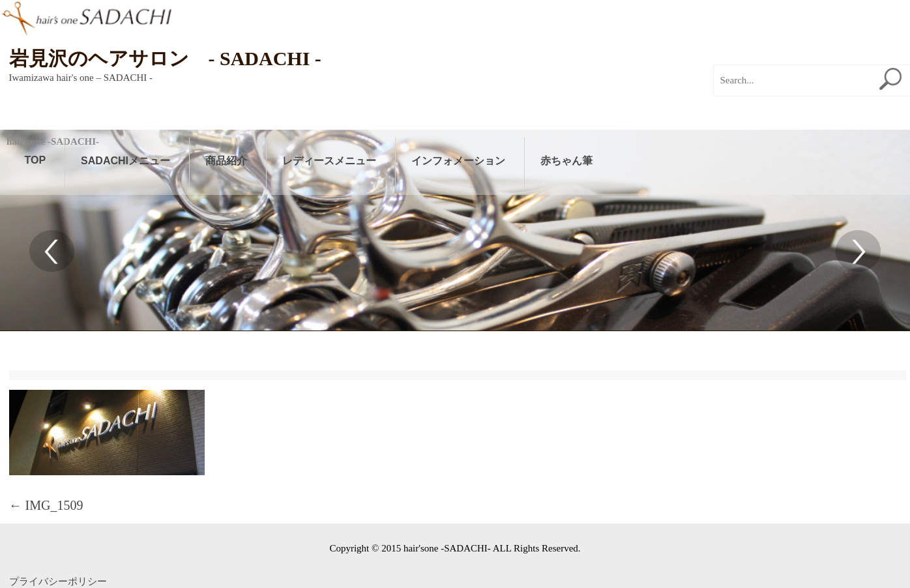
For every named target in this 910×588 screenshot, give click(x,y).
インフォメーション (458, 161)
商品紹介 (226, 161)
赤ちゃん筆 (566, 161)
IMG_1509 (46, 505)
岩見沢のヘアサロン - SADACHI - (165, 58)
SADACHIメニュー (125, 161)
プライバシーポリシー (58, 581)
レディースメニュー (329, 161)
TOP (36, 160)
